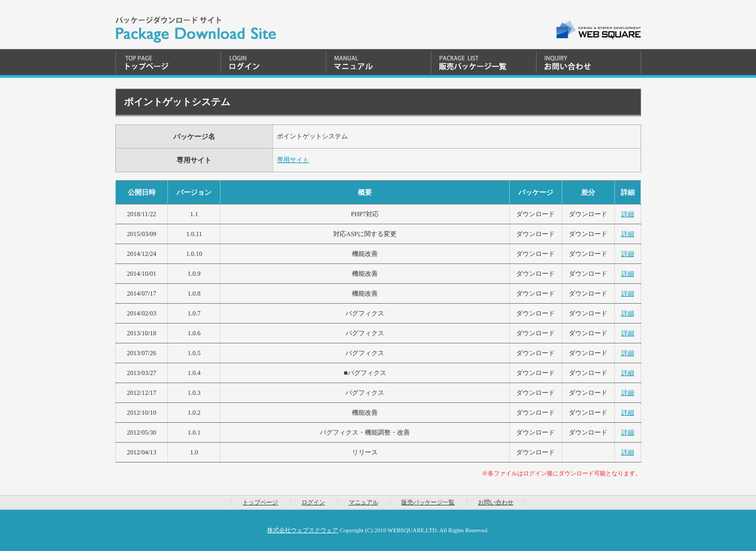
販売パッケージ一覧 (483, 63)
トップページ (168, 63)
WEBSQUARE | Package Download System (196, 24)
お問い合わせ (589, 63)
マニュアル (378, 63)
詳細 (628, 214)
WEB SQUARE (598, 30)
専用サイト (293, 160)
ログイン (273, 63)
